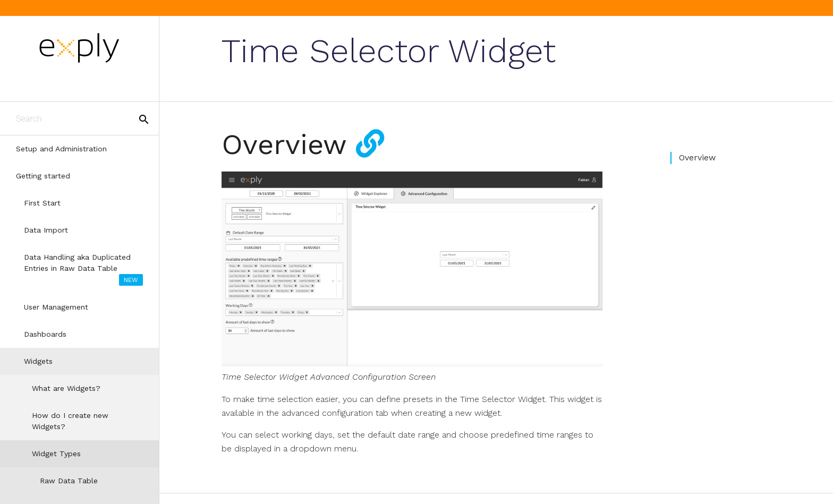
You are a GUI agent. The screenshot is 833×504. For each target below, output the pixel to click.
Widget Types (56, 454)
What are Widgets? (66, 388)
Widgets (38, 361)
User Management (56, 307)
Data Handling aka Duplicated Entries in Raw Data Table (83, 269)
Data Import (46, 230)
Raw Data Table (69, 481)
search (144, 119)
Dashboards (45, 334)
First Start (42, 203)
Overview (697, 157)
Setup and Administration (61, 149)
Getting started (43, 176)
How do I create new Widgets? (70, 421)
